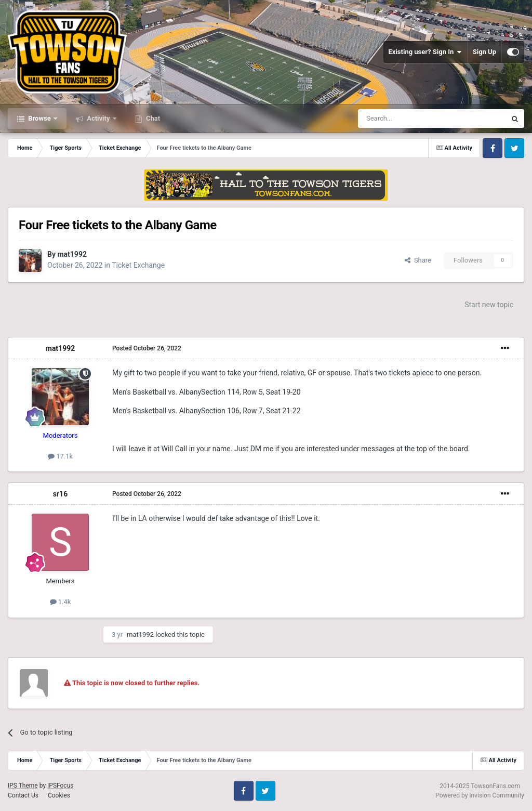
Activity (98, 118)
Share (418, 260)
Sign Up (484, 52)
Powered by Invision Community (480, 795)
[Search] (407, 119)
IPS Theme (23, 786)
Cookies (59, 795)
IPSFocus (60, 786)
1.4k (61, 602)
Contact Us (23, 795)
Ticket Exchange (138, 265)
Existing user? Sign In (425, 52)
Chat (152, 118)
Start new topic (489, 305)
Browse (39, 118)
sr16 (60, 494)
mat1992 (72, 254)
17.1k (60, 456)
